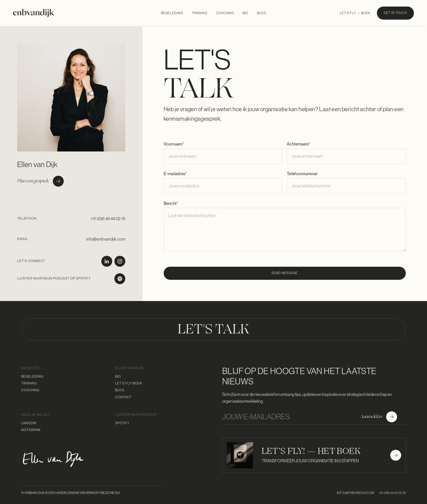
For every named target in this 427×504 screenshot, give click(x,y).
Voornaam (174, 144)
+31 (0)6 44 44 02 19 (108, 219)
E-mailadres (175, 174)
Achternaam (299, 144)
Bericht (171, 203)
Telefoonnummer (302, 174)
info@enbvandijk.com (106, 239)
